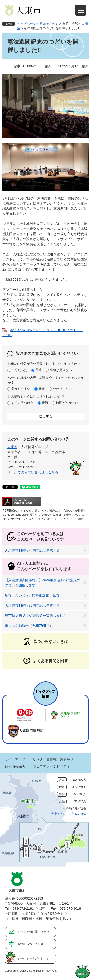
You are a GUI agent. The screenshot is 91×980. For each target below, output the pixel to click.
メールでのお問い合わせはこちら (33, 472)
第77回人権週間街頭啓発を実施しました (36, 615)
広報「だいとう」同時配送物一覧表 (32, 595)
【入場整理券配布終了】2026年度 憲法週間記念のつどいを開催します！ (43, 583)
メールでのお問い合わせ (33, 932)
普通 (39, 370)
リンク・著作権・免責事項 (53, 759)
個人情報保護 (15, 766)
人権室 (12, 447)
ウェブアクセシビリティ (51, 766)
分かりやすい (21, 389)
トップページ (26, 24)
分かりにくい (62, 389)
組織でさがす (49, 24)
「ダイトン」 (33, 959)
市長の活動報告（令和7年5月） (29, 626)
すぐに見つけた (22, 403)
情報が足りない (61, 370)
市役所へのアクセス (30, 944)
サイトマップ (15, 759)
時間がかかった (67, 403)
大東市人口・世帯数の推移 (69, 814)
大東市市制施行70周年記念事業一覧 (32, 550)
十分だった (19, 370)
